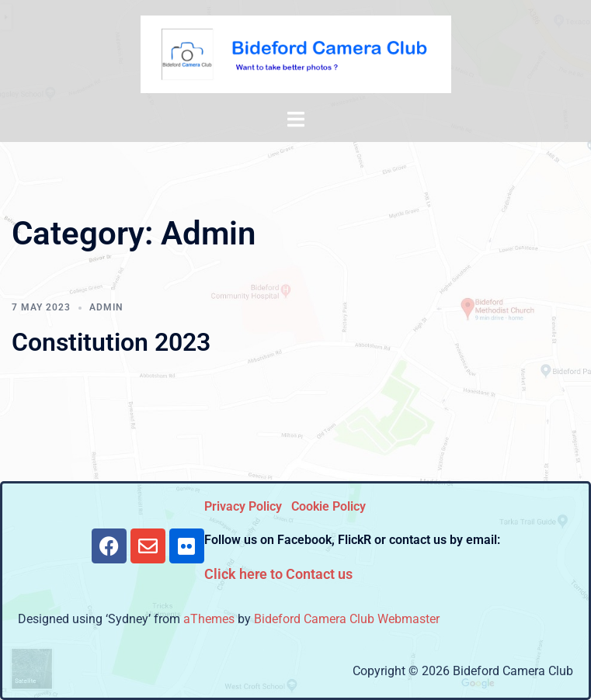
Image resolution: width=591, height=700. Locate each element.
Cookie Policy (329, 506)
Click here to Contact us (278, 574)
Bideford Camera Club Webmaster (347, 619)
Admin (106, 307)
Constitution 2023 (111, 342)
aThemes (209, 619)
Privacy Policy (243, 506)
